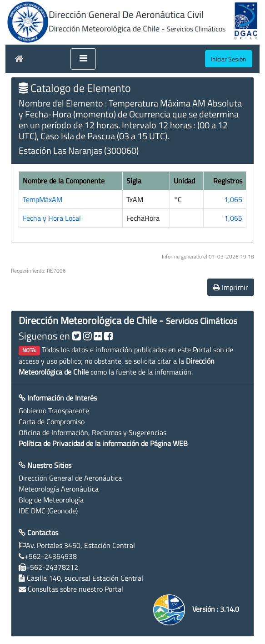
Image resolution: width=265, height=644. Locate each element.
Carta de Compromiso (52, 421)
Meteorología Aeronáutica (59, 489)
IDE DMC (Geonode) (48, 511)
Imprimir (231, 287)
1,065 (233, 199)
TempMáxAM (42, 199)
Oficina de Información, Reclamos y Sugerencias (92, 432)
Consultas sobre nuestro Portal (75, 589)
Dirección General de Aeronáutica (70, 478)
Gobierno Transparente (54, 411)
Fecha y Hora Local (52, 218)
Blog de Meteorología (51, 500)
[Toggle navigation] (83, 59)
